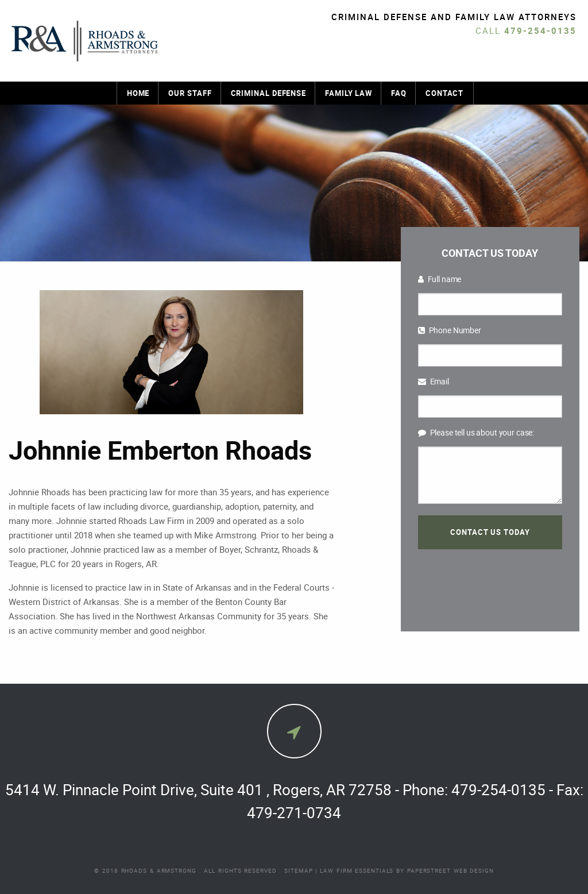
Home (138, 93)
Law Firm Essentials (357, 870)
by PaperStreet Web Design (445, 870)
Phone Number (450, 330)
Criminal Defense (269, 93)
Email (434, 381)
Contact (444, 93)
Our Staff (190, 93)
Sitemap (298, 870)
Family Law (349, 93)
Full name (440, 279)
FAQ (399, 93)
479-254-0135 (540, 30)
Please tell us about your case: (476, 432)
